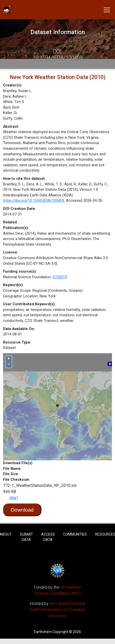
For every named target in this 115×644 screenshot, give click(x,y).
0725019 (60, 277)
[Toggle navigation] (107, 10)
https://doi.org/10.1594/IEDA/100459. (34, 201)
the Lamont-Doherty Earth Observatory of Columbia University (58, 610)
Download (22, 510)
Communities (75, 534)
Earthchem (43, 632)
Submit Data (26, 537)
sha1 (14, 498)
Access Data (48, 537)
